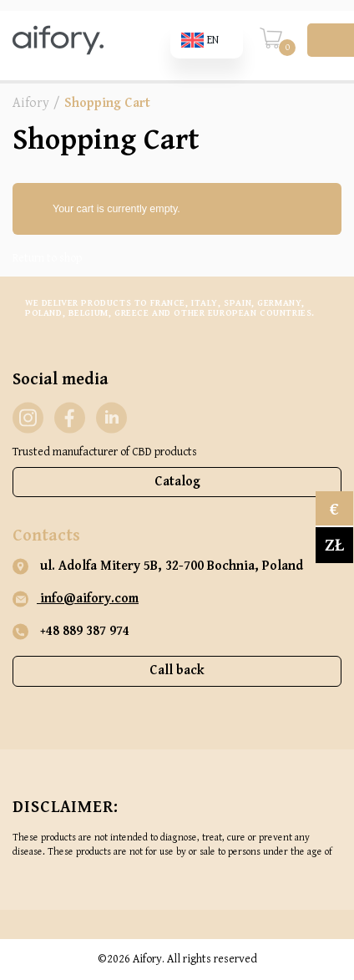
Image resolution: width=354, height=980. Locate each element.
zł (334, 545)
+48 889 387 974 (71, 632)
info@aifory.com (76, 599)
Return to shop (47, 258)
